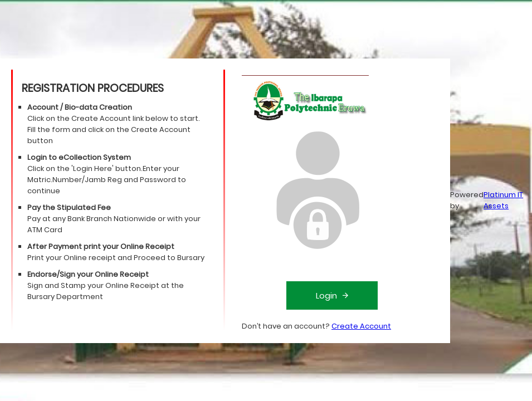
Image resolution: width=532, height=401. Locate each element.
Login (332, 295)
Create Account (361, 326)
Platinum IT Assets (503, 200)
